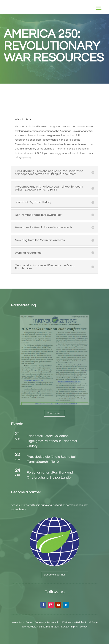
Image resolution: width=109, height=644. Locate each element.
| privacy (83, 627)
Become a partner (55, 575)
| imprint (74, 627)
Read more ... (54, 413)
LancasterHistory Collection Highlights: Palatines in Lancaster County (52, 441)
